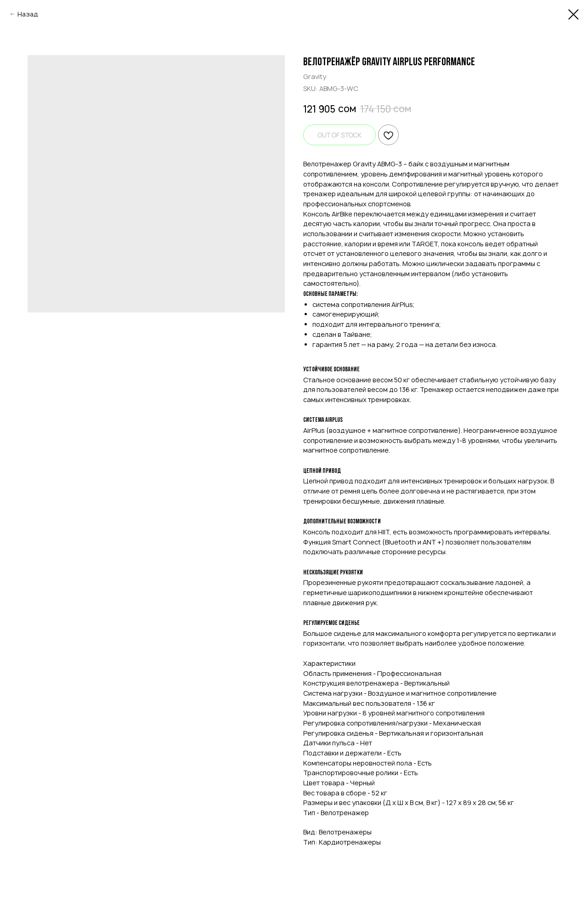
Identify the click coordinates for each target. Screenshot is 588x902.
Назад (28, 14)
